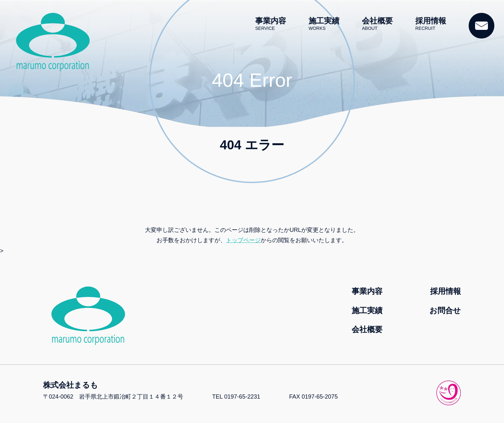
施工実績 (324, 24)
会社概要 (377, 24)
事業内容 (271, 24)
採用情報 (431, 24)
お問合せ (445, 310)
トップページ (243, 240)
